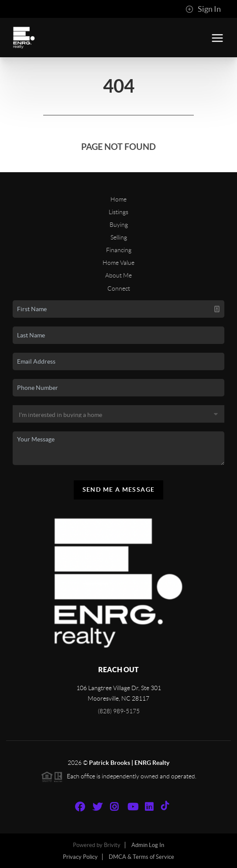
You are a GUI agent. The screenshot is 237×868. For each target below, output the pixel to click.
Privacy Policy (80, 857)
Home (118, 199)
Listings (118, 212)
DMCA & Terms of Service (141, 857)
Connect (119, 288)
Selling (119, 237)
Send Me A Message (119, 490)
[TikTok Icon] (167, 807)
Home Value (118, 263)
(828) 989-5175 (119, 711)
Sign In (203, 9)
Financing (119, 250)
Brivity (112, 845)
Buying (119, 225)
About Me (118, 275)
